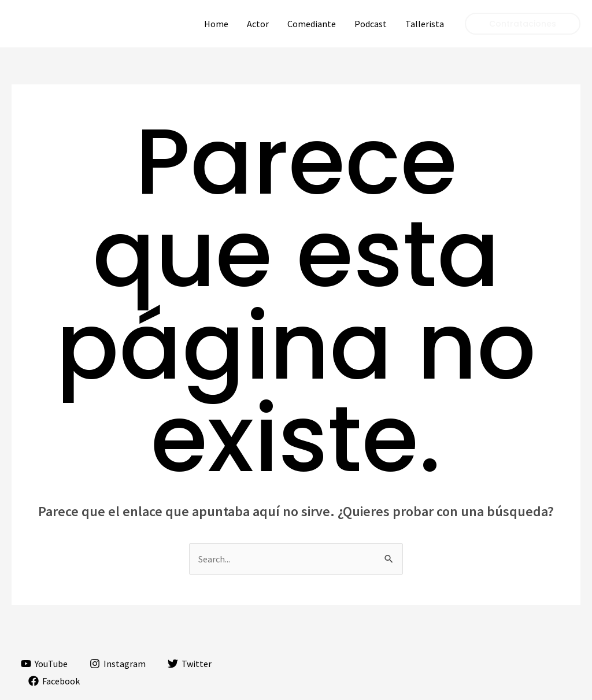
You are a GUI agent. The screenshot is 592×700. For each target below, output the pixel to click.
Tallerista (425, 24)
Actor (258, 24)
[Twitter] (190, 664)
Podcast (371, 24)
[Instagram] (118, 664)
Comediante (312, 24)
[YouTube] (45, 664)
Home (216, 24)
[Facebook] (54, 681)
